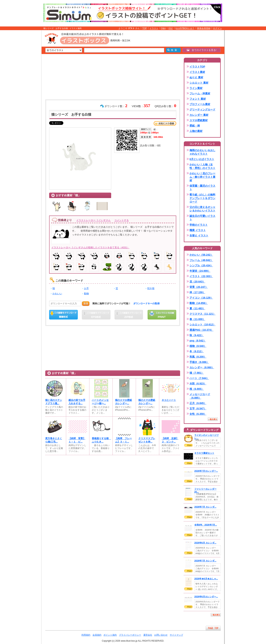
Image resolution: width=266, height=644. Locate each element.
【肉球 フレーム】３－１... (123, 440)
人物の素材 (196, 131)
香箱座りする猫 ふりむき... (101, 440)
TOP (145, 28)
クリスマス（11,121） (203, 314)
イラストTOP (197, 67)
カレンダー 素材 (199, 115)
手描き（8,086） (199, 362)
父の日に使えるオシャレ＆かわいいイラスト (202, 209)
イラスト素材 (197, 72)
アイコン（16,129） (201, 298)
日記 (170, 28)
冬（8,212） (197, 351)
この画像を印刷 (162, 315)
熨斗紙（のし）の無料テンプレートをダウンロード (202, 198)
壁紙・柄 (195, 126)
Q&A (163, 28)
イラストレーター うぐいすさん (93, 220)
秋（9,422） (197, 335)
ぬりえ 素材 (196, 77)
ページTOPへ (213, 628)
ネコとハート (169, 400)
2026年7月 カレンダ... (205, 507)
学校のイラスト (199, 225)
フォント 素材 (198, 99)
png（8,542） (198, 341)
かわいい (57, 294)
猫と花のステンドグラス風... (54, 402)
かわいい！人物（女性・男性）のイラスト (202, 166)
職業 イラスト (198, 230)
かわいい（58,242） (201, 255)
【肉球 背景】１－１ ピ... (77, 440)
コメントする (122, 220)
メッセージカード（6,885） (200, 396)
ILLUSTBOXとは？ (185, 28)
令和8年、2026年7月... (206, 525)
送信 (86, 303)
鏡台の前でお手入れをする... (77, 402)
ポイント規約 (110, 635)
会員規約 (97, 635)
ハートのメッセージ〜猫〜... (100, 402)
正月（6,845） (198, 403)
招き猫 (151, 288)
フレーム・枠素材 (200, 93)
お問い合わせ (161, 635)
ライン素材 (196, 88)
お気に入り (165, 123)
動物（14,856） (199, 303)
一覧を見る (213, 419)
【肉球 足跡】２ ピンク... (170, 440)
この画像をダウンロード (63, 315)
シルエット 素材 (199, 83)
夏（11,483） (197, 308)
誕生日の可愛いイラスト (202, 218)
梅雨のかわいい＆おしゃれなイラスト (202, 152)
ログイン (217, 28)
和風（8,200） (198, 357)
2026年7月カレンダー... (206, 471)
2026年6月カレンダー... (206, 597)
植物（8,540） (198, 346)
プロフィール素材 (200, 104)
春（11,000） (197, 319)
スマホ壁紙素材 (199, 120)
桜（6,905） (197, 389)
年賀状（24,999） (200, 271)
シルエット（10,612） (203, 324)
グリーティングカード (202, 110)
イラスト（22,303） (201, 276)
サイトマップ (176, 635)
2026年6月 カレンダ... (205, 543)
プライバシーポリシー (130, 635)
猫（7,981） (197, 373)
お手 (86, 288)
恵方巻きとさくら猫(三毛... (54, 440)
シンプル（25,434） (201, 265)
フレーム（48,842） (201, 260)
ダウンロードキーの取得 (146, 303)
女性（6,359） (198, 414)
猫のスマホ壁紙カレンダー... (123, 402)
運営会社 (148, 635)
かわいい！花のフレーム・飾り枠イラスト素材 (202, 177)
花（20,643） (197, 282)
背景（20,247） (199, 287)
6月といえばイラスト (202, 159)
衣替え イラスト (199, 236)
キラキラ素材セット (204, 453)
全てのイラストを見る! (202, 50)
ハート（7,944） (199, 378)
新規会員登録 (204, 28)
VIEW (188, 445)
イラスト (154, 28)
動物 (86, 294)
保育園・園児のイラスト (202, 188)
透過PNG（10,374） (201, 330)
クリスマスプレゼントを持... (147, 440)
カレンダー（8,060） (202, 367)
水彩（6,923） (198, 384)
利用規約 (86, 635)
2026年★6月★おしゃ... (206, 579)
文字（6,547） (198, 408)
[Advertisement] (24, 88)
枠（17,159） (197, 292)
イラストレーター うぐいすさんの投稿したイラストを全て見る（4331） (90, 247)
